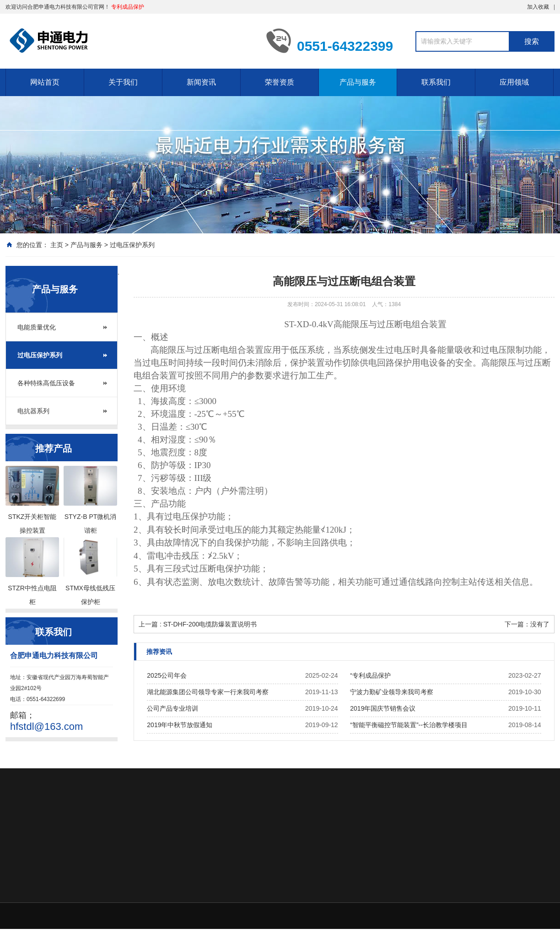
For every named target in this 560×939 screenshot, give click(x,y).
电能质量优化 (37, 327)
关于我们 (123, 82)
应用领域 (514, 82)
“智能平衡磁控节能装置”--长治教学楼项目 (409, 725)
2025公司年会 (167, 675)
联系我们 (436, 82)
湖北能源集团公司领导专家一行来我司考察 (208, 692)
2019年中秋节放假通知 (180, 725)
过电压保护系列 (132, 245)
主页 (57, 245)
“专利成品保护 (370, 675)
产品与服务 (358, 82)
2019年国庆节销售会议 (383, 708)
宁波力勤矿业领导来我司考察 (392, 692)
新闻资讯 (201, 82)
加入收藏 (538, 7)
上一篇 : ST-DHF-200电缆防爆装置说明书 (198, 624)
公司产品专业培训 (172, 708)
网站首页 (45, 82)
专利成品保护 (128, 7)
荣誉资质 (280, 82)
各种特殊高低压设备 (46, 383)
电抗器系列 (33, 411)
